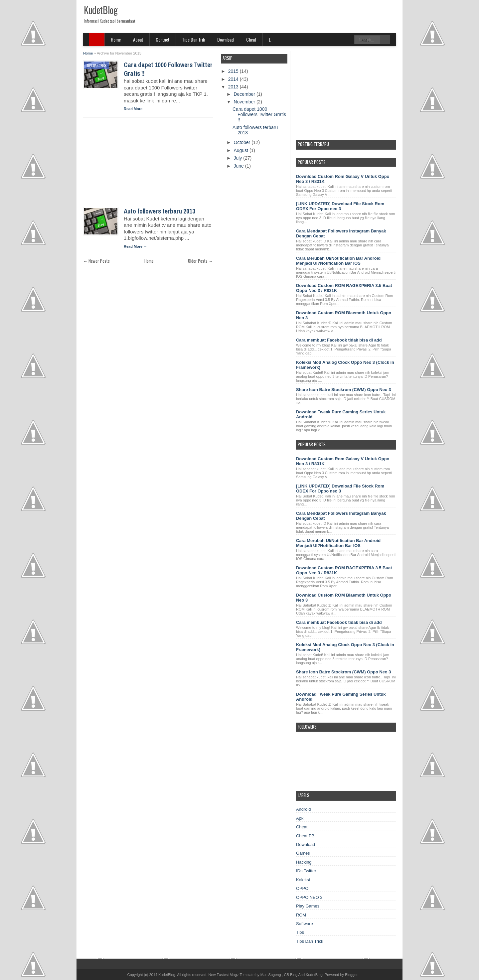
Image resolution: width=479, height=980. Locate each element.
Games (303, 853)
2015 (234, 71)
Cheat (251, 39)
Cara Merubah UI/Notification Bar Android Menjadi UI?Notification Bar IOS (338, 261)
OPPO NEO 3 (309, 897)
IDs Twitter (306, 871)
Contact (163, 39)
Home (116, 39)
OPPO (302, 888)
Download (226, 39)
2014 (234, 79)
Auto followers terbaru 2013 (160, 211)
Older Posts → (200, 261)
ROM (301, 915)
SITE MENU (97, 40)
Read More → (135, 109)
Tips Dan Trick (97, 65)
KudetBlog (101, 10)
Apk (300, 818)
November (245, 102)
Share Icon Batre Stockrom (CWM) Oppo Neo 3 (343, 390)
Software (305, 924)
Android (303, 809)
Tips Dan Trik (193, 39)
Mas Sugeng (271, 975)
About (138, 39)
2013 (234, 87)
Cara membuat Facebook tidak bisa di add (339, 340)
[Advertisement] (133, 164)
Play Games (308, 906)
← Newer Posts (96, 261)
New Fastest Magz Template (231, 975)
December (245, 94)
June (239, 166)
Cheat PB (305, 836)
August (241, 150)
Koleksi (303, 880)
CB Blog (291, 975)
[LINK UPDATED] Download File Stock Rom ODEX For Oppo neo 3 (340, 206)
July (238, 158)
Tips (300, 932)
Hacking (304, 862)
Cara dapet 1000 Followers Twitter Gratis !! (259, 114)
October (242, 142)
